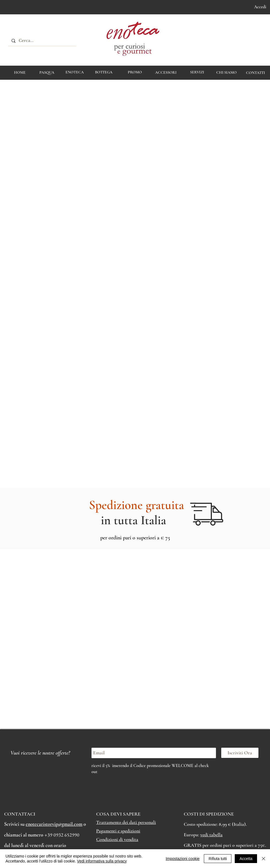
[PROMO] (135, 72)
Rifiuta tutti (218, 859)
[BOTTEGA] (104, 72)
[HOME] (20, 72)
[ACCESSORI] (166, 73)
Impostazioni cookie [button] (183, 859)
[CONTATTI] (255, 73)
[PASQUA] (47, 73)
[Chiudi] (264, 859)
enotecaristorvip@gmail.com (54, 824)
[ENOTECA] (75, 72)
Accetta (246, 859)
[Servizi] (197, 72)
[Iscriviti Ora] (240, 753)
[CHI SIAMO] (226, 73)
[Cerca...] (42, 41)
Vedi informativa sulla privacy (102, 861)
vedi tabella (211, 835)
